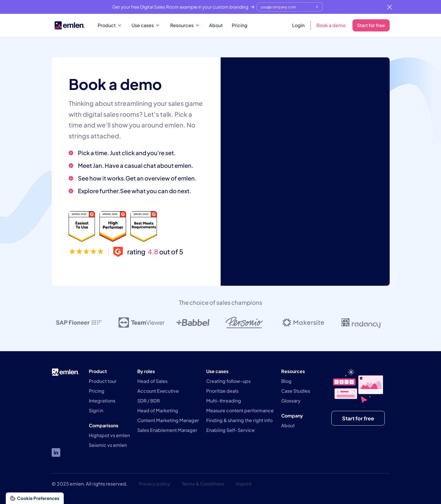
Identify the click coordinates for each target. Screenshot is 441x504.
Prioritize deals (222, 391)
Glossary (291, 401)
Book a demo (331, 25)
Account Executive (158, 391)
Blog (286, 381)
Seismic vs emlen (108, 445)
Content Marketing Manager (168, 420)
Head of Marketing (158, 411)
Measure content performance (240, 411)
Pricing (240, 25)
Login (298, 25)
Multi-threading (224, 401)
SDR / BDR (149, 401)
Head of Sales (152, 381)
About (216, 25)
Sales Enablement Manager (167, 430)
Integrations (102, 401)
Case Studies (296, 391)
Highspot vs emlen (109, 435)
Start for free (371, 25)
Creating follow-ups (228, 381)
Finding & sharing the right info (239, 420)
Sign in (96, 411)
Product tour (103, 381)
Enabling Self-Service (230, 430)
